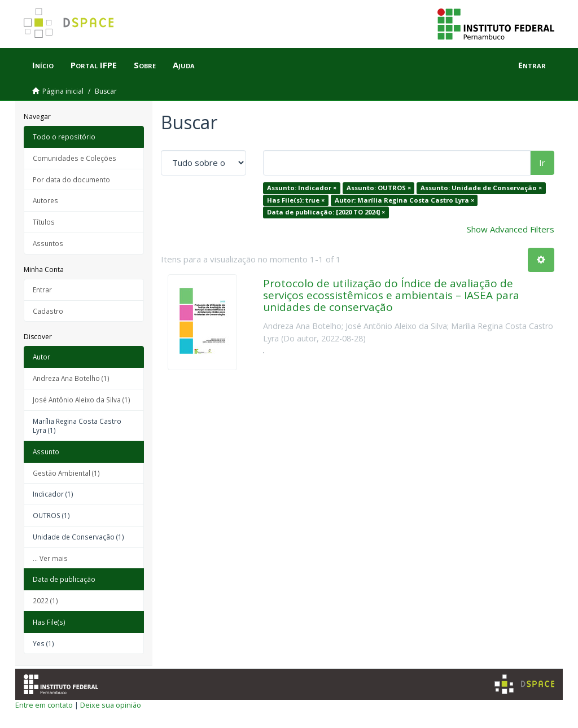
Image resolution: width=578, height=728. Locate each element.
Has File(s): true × (296, 200)
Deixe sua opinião (111, 705)
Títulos (44, 222)
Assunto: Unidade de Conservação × (481, 188)
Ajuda (184, 65)
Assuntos (48, 243)
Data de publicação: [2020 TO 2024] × (326, 212)
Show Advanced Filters (511, 229)
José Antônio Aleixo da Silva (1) (82, 400)
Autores (45, 200)
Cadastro (48, 311)
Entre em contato (44, 705)
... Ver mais (50, 558)
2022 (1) (45, 600)
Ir (542, 163)
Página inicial (63, 91)
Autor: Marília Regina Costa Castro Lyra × (404, 200)
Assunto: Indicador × (302, 188)
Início (43, 65)
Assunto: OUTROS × (379, 188)
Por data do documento (71, 179)
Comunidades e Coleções (75, 158)
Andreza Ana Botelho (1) (71, 378)
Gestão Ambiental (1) (66, 473)
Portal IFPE (94, 65)
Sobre (145, 65)
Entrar (42, 290)
